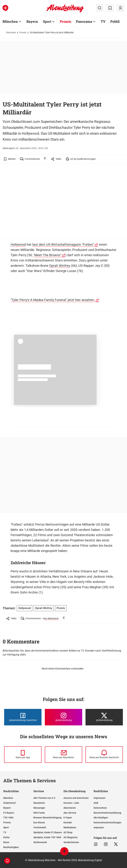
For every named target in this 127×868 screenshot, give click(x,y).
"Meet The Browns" (47, 255)
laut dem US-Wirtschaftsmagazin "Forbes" (63, 244)
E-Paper (68, 818)
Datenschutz (100, 808)
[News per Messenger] (23, 755)
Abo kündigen (101, 818)
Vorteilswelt (40, 827)
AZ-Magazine (71, 837)
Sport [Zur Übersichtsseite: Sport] (47, 21)
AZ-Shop (68, 832)
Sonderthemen (71, 842)
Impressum (99, 798)
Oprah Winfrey (60, 266)
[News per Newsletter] (63, 755)
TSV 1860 (8, 818)
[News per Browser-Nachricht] (104, 755)
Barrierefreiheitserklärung (107, 813)
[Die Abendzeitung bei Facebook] (23, 717)
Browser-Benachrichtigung (47, 818)
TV (5, 832)
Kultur (7, 837)
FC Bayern (9, 813)
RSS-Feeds (39, 813)
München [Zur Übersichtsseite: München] (10, 21)
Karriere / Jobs (71, 803)
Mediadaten (70, 827)
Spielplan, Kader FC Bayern (48, 832)
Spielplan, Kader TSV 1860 (47, 837)
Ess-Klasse (39, 822)
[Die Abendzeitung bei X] (104, 717)
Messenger (39, 808)
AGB (96, 803)
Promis (23, 32)
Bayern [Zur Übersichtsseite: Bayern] (32, 21)
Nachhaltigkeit (11, 847)
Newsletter (39, 803)
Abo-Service (70, 813)
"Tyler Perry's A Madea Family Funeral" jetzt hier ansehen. (53, 300)
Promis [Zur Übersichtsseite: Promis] (65, 21)
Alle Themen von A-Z (44, 798)
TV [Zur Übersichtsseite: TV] (103, 21)
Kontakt (68, 822)
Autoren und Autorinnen (76, 798)
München (8, 798)
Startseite (11, 32)
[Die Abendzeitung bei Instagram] (63, 717)
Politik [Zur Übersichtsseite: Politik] (115, 21)
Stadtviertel (10, 803)
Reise (6, 842)
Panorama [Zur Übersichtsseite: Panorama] (84, 21)
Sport (6, 827)
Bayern (7, 808)
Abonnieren (70, 808)
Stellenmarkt (40, 842)
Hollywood (18, 244)
